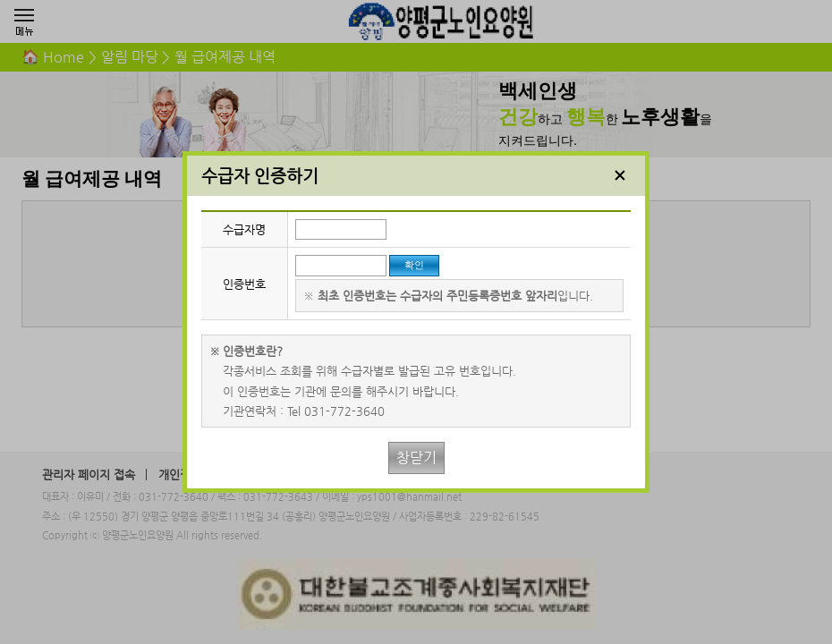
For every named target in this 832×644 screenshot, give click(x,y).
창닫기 (416, 458)
